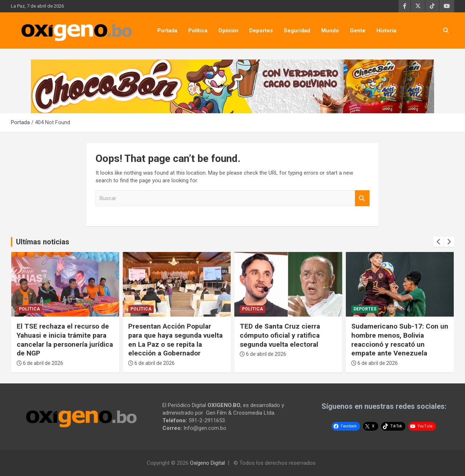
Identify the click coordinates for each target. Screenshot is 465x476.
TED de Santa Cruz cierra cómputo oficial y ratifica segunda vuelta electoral (280, 335)
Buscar (362, 198)
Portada (167, 30)
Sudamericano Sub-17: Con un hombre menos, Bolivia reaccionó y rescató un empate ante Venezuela (400, 340)
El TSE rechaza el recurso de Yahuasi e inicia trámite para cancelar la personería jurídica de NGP (65, 340)
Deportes (261, 30)
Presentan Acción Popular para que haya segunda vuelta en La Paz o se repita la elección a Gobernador (175, 340)
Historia (386, 30)
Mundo (330, 30)
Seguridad (297, 30)
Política (198, 30)
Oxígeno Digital (207, 463)
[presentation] (438, 242)
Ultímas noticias (43, 242)
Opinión (228, 30)
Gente (358, 30)
